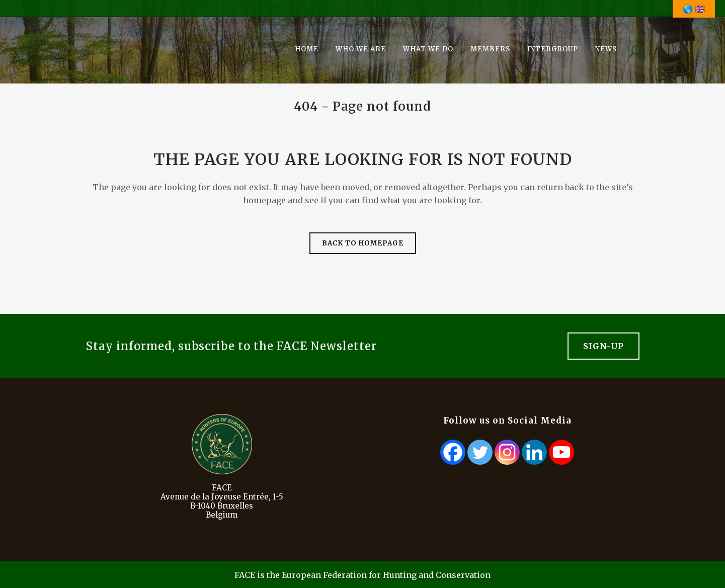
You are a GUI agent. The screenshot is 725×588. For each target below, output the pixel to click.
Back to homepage (363, 243)
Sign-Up (603, 346)
